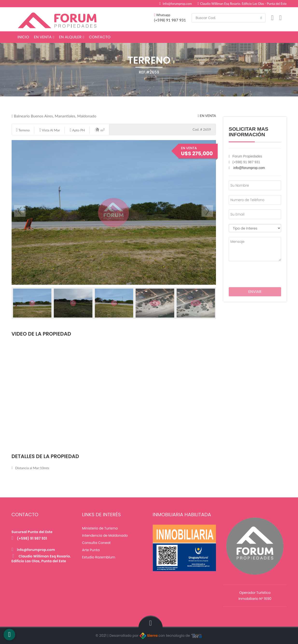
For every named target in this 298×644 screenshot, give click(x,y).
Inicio (23, 37)
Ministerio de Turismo (100, 528)
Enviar (255, 292)
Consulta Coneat (96, 543)
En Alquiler (71, 37)
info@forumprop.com (177, 4)
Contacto (100, 37)
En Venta (44, 37)
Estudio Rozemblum (99, 557)
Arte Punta (91, 550)
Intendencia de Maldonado (105, 536)
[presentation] (257, 273)
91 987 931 (176, 20)
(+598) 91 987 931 (29, 538)
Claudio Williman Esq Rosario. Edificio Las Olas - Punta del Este (242, 4)
